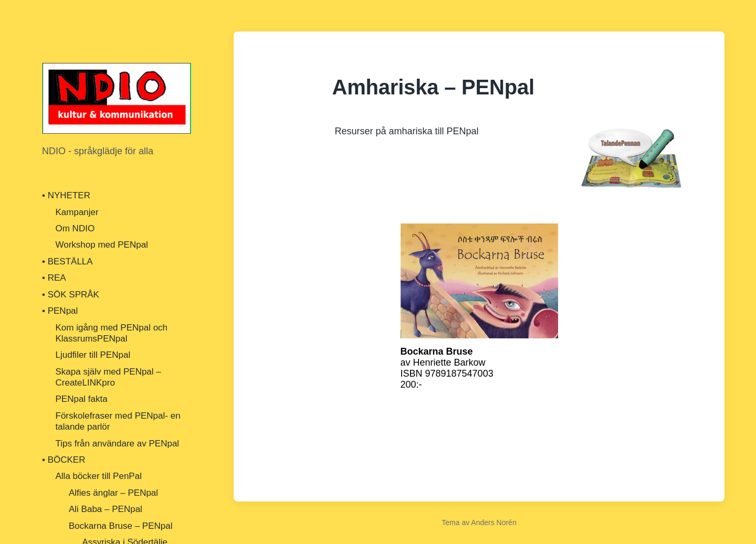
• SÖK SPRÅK (71, 295)
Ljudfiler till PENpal (93, 355)
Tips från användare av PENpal (118, 444)
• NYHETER (66, 195)
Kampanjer (77, 212)
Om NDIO (75, 228)
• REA (54, 278)
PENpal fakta (82, 399)
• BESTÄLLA (67, 262)
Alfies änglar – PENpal (113, 493)
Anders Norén (493, 522)
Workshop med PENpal (102, 245)
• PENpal (60, 311)
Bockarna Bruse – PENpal (121, 526)
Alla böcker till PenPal (99, 476)
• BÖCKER (64, 460)
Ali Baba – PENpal (106, 509)
